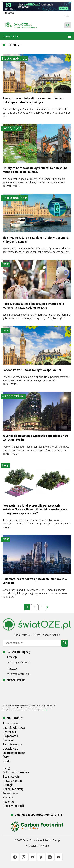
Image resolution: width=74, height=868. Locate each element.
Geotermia (9, 732)
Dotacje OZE (10, 749)
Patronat (8, 802)
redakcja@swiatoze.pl (18, 663)
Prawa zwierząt (12, 781)
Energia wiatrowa (14, 728)
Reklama (44, 846)
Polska (7, 761)
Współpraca (10, 793)
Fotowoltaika (11, 724)
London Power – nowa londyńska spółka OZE (32, 370)
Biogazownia (11, 736)
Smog (6, 768)
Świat (6, 264)
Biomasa (8, 740)
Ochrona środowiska (16, 772)
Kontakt (8, 797)
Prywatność (32, 846)
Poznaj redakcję (13, 789)
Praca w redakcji (13, 806)
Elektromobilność (15, 59)
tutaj (46, 710)
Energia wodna (12, 744)
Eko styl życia (11, 128)
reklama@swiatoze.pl (18, 674)
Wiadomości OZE (14, 396)
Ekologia (8, 785)
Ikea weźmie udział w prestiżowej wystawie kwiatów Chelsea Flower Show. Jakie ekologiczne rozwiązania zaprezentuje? (35, 509)
